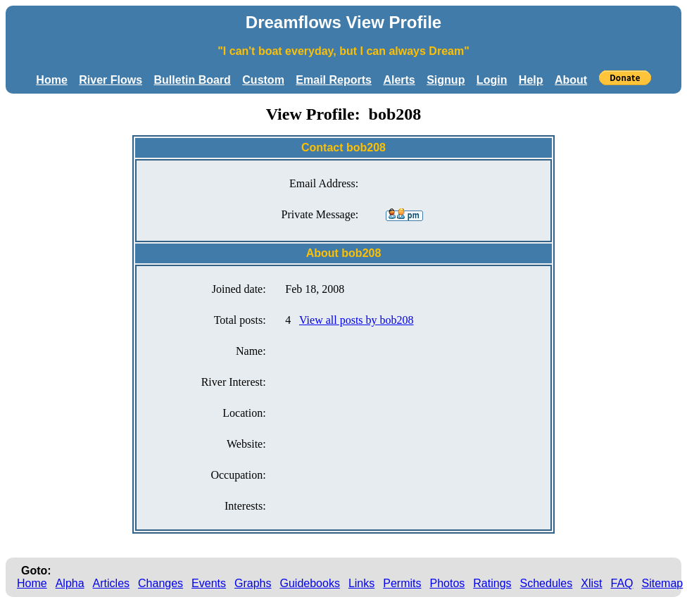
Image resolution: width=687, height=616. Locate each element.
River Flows (111, 80)
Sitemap (663, 583)
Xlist (591, 583)
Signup (446, 80)
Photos (447, 583)
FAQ (622, 583)
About (571, 80)
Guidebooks (310, 583)
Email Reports (334, 80)
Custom (263, 80)
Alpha (70, 583)
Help (531, 80)
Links (361, 583)
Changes (160, 583)
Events (209, 583)
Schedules (547, 583)
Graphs (253, 583)
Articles (111, 583)
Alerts (399, 80)
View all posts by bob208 (357, 320)
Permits (402, 583)
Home (51, 80)
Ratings (492, 583)
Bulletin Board (193, 80)
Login (492, 80)
